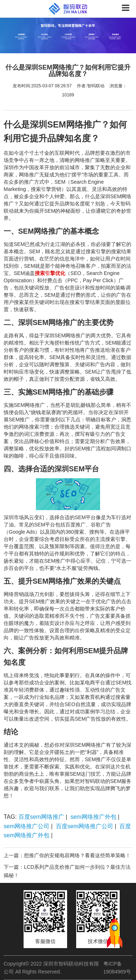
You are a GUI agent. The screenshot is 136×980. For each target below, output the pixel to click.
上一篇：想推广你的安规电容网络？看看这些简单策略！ (67, 855)
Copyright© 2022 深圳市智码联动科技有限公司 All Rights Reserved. (51, 968)
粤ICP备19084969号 (117, 968)
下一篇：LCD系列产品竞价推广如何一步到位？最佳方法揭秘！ (67, 871)
